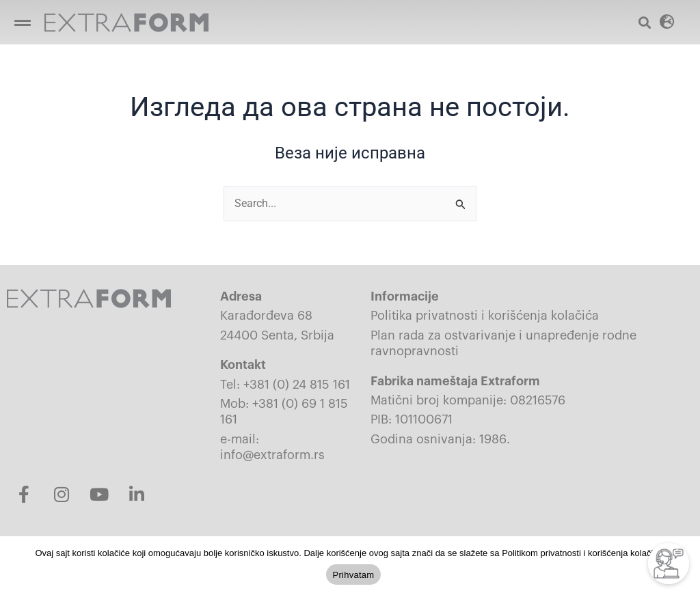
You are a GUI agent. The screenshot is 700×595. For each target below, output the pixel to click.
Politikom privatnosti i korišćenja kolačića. (583, 553)
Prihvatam (354, 575)
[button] (22, 22)
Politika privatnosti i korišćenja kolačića (485, 316)
